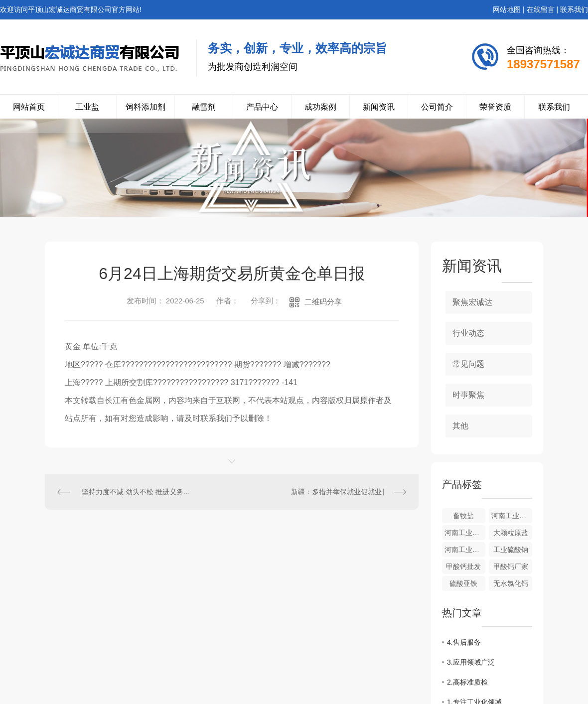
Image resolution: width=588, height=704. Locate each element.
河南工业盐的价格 (465, 533)
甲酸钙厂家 (511, 566)
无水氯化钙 (511, 583)
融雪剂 (204, 107)
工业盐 (87, 107)
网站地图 (507, 9)
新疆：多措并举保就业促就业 (336, 492)
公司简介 (437, 107)
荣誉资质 (495, 107)
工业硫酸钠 (511, 550)
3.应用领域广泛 (471, 662)
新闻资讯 (379, 107)
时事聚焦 (468, 395)
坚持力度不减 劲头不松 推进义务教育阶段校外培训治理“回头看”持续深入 (139, 492)
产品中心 (262, 107)
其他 (460, 426)
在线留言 (541, 9)
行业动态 (468, 333)
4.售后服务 (464, 642)
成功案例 (320, 107)
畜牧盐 (463, 516)
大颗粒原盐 (511, 533)
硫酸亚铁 (463, 583)
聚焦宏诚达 (472, 302)
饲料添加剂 (146, 107)
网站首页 (29, 107)
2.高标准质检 (467, 682)
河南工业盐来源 (512, 516)
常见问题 (468, 364)
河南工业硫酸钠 (465, 550)
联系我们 (574, 9)
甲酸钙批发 (463, 566)
